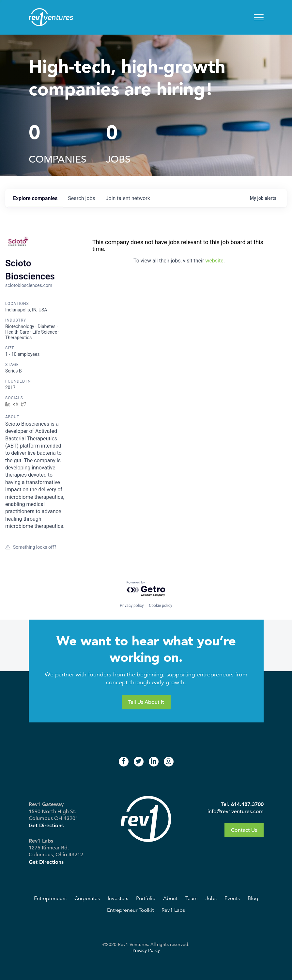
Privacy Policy (146, 950)
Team (192, 898)
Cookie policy (160, 606)
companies (35, 198)
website (214, 261)
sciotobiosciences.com (29, 285)
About (170, 898)
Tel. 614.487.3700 (242, 804)
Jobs (211, 898)
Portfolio (146, 898)
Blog (253, 898)
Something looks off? (31, 547)
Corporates (87, 898)
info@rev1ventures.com (236, 812)
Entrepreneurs (50, 898)
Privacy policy (132, 606)
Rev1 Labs (173, 910)
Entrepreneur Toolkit (130, 910)
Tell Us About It (146, 702)
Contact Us (244, 830)
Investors (118, 898)
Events (232, 898)
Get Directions (46, 825)
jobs (81, 198)
